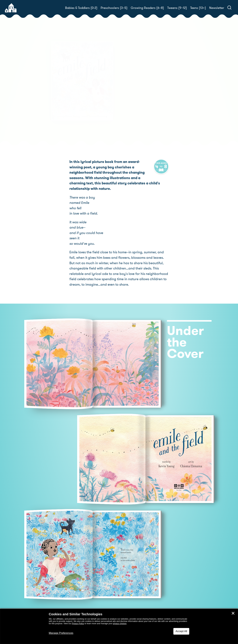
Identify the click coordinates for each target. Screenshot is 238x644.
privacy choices (120, 624)
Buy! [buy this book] (130, 104)
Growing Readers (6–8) (147, 8)
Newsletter (217, 8)
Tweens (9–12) (177, 8)
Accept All (181, 631)
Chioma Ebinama (135, 92)
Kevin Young (142, 88)
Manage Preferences (61, 633)
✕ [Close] (233, 613)
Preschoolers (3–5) (114, 8)
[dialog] (119, 626)
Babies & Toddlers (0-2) (81, 8)
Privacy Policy (78, 624)
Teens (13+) (198, 8)
